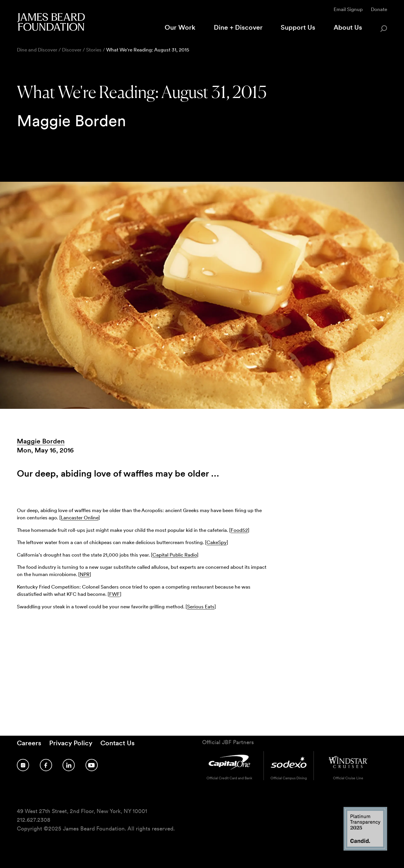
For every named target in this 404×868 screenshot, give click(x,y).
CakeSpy (217, 542)
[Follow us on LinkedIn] (69, 765)
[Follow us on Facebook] (46, 765)
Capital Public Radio (175, 555)
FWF (114, 594)
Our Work (180, 27)
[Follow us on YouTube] (92, 765)
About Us (348, 27)
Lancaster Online (80, 517)
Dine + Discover (238, 27)
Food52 (239, 530)
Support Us (298, 27)
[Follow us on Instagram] (23, 765)
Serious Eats (201, 606)
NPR (85, 574)
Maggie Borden (41, 441)
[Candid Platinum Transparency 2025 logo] (365, 849)
